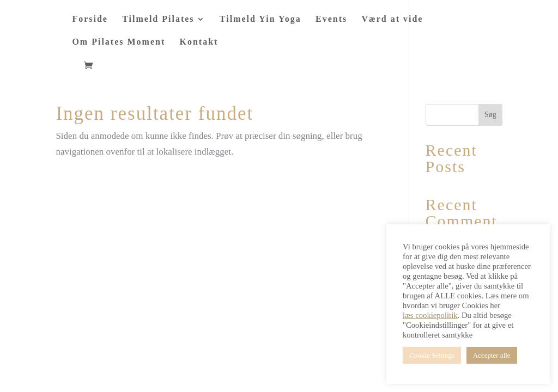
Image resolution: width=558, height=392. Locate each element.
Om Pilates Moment (119, 42)
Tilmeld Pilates (158, 19)
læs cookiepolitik (430, 315)
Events (331, 19)
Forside (90, 19)
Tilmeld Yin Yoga (260, 19)
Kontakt (199, 42)
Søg (490, 115)
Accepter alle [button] (492, 355)
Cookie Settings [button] (432, 355)
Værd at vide (393, 19)
